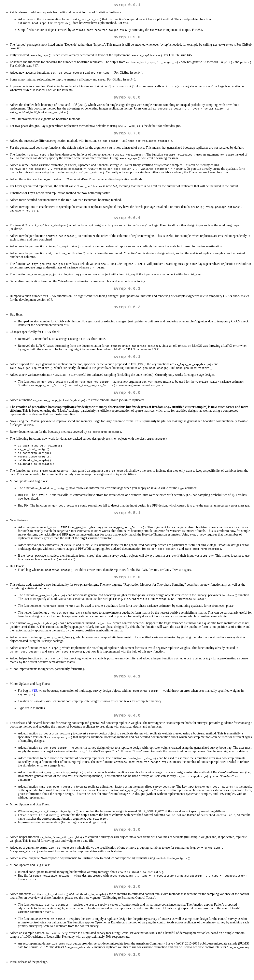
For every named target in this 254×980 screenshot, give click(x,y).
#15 (34, 700)
